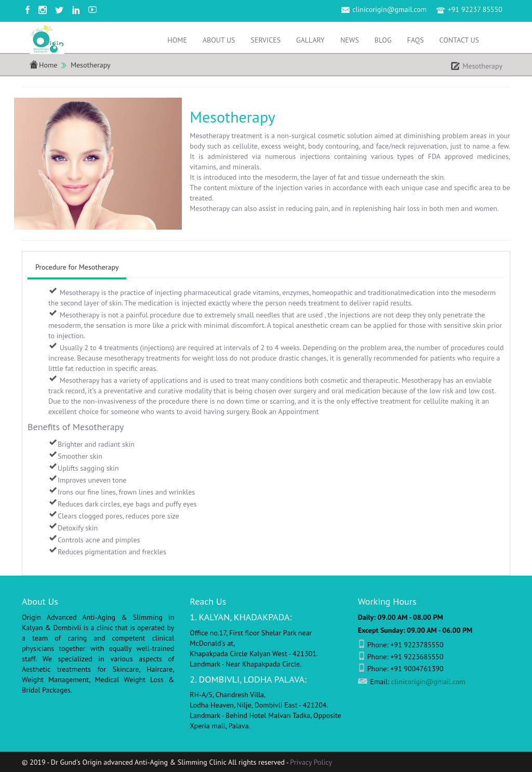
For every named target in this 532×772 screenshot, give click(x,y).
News (350, 40)
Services (266, 40)
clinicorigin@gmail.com (389, 9)
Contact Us (459, 40)
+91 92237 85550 (475, 9)
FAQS (415, 40)
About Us (219, 40)
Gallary (310, 40)
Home (177, 40)
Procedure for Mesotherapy (77, 267)
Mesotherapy (91, 65)
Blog (383, 40)
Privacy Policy (311, 762)
